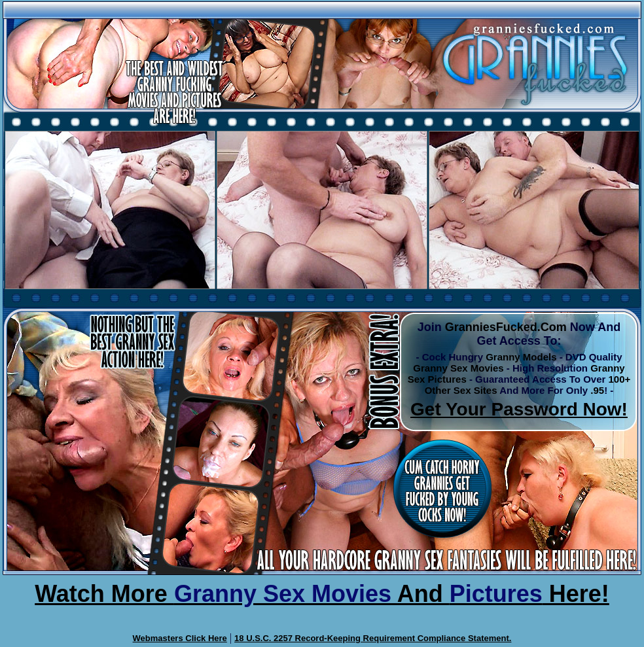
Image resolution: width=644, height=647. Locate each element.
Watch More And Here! (322, 594)
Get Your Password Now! (519, 409)
